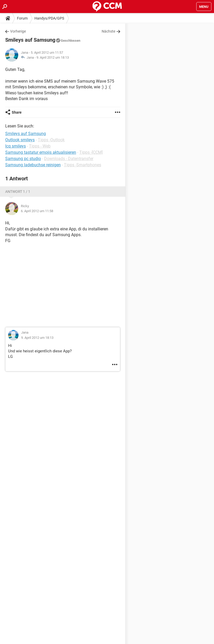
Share (17, 112)
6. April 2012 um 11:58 (37, 211)
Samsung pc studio (23, 159)
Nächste (108, 31)
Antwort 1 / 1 (18, 192)
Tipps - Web (40, 146)
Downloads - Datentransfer (69, 159)
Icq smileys (16, 146)
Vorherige (18, 31)
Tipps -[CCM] (91, 152)
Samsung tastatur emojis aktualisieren (41, 152)
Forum (22, 18)
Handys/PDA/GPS (49, 18)
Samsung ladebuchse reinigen (33, 165)
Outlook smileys (20, 140)
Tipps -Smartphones (82, 165)
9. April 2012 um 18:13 (53, 57)
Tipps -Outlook (51, 140)
